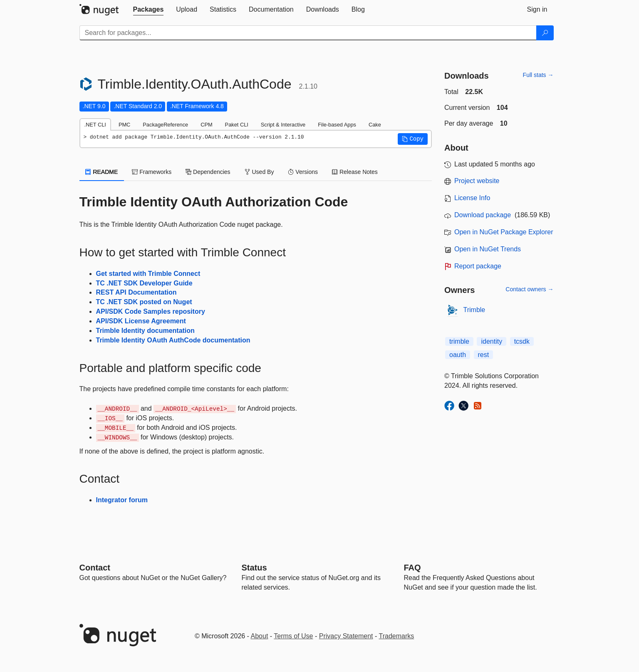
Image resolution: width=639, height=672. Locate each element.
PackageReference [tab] (165, 125)
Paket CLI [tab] (237, 125)
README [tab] (102, 172)
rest (484, 355)
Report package (478, 266)
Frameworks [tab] (152, 172)
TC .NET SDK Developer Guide (144, 283)
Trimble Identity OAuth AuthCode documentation (173, 340)
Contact (95, 568)
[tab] (149, 10)
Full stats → (538, 75)
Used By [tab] (259, 172)
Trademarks (397, 636)
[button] (413, 139)
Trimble (474, 310)
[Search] (545, 33)
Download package (483, 215)
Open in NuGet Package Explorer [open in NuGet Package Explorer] (504, 232)
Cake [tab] (375, 125)
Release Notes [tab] (355, 172)
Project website (477, 181)
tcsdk (522, 341)
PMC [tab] (124, 125)
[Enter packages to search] (308, 33)
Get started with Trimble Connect (148, 274)
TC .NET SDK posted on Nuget (144, 302)
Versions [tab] (303, 172)
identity (492, 341)
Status (254, 568)
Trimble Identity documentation (145, 331)
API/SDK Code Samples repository (151, 311)
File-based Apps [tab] (337, 125)
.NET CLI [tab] (95, 125)
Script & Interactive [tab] (283, 125)
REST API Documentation (136, 292)
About (260, 636)
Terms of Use (293, 636)
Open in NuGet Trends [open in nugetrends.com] (488, 249)
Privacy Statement (346, 636)
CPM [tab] (206, 125)
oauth (458, 355)
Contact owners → (529, 289)
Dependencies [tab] (208, 172)
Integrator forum (122, 500)
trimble (459, 341)
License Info (472, 198)
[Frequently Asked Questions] (412, 568)
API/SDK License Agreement (141, 321)
